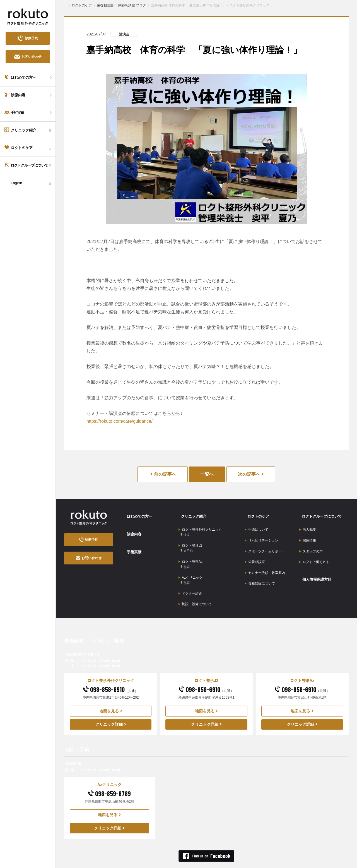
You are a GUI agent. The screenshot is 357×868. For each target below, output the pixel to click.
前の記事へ (163, 474)
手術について (257, 525)
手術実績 (132, 543)
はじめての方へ (138, 514)
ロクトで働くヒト (314, 551)
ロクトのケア (256, 514)
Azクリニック (190, 568)
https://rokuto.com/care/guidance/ (120, 421)
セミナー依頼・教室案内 (265, 560)
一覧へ (207, 474)
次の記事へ (251, 474)
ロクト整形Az (190, 554)
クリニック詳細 (111, 706)
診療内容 (132, 528)
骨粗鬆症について (260, 568)
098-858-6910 (111, 671)
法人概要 (308, 525)
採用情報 (308, 534)
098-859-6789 (109, 775)
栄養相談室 (255, 551)
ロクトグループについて (320, 514)
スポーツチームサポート (265, 542)
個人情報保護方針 (315, 565)
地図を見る (111, 693)
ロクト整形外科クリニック (200, 527)
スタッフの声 (311, 542)
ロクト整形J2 (190, 541)
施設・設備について (195, 587)
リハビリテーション (262, 534)
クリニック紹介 (192, 514)
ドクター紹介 (190, 579)
